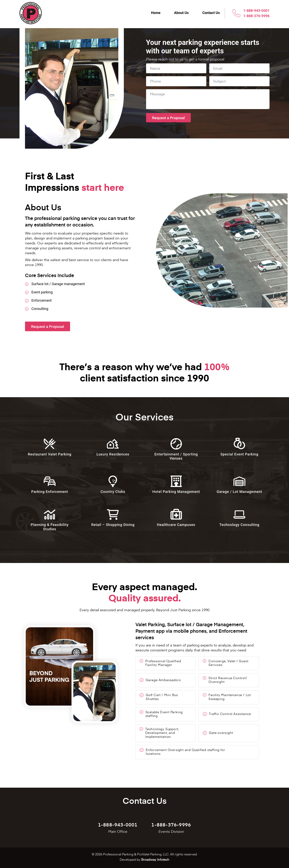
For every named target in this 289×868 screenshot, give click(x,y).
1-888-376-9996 (256, 16)
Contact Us (211, 13)
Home (155, 13)
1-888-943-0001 (256, 11)
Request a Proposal (48, 326)
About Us (181, 13)
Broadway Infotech (155, 859)
